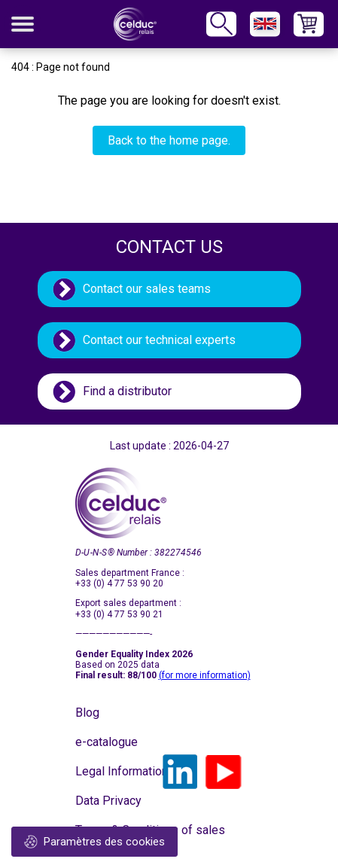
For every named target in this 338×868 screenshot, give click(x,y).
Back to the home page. (169, 140)
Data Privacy (108, 801)
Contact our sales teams (147, 289)
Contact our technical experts (159, 340)
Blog (87, 713)
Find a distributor (127, 391)
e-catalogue (107, 742)
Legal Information (113, 771)
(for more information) (205, 675)
